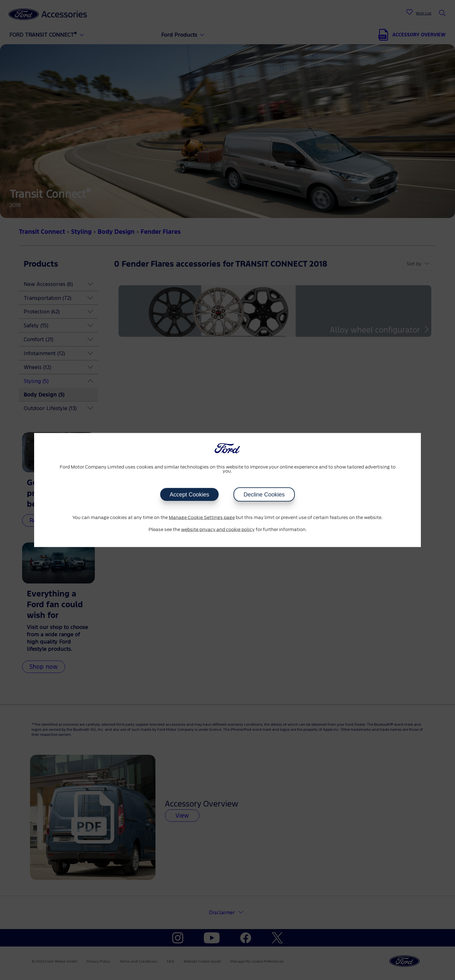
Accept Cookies (189, 495)
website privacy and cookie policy (218, 529)
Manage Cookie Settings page (202, 518)
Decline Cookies (264, 495)
